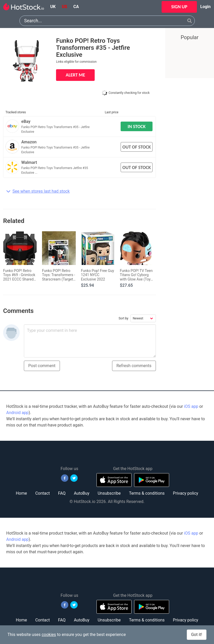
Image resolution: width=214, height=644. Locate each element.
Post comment (42, 366)
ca (76, 7)
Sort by (123, 318)
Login (205, 7)
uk (53, 7)
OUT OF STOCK (137, 147)
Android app (17, 413)
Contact (43, 493)
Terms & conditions (147, 493)
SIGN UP (179, 7)
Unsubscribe (109, 493)
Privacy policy (186, 493)
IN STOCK (137, 127)
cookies (49, 635)
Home (21, 493)
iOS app (191, 406)
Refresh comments (134, 366)
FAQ (62, 493)
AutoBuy (82, 493)
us (64, 7)
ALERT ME (75, 75)
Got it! (197, 635)
